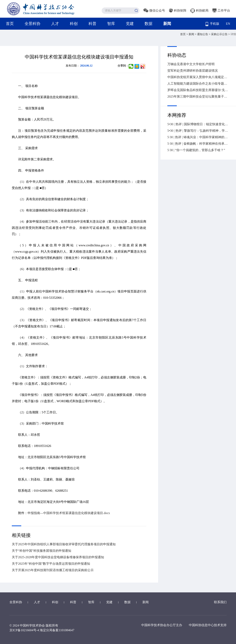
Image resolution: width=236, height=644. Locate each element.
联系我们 (220, 602)
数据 (148, 24)
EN (228, 24)
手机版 (212, 24)
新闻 (167, 24)
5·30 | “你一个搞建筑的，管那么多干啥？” (196, 150)
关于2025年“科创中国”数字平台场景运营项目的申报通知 (51, 564)
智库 (111, 24)
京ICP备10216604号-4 (24, 630)
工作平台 (221, 11)
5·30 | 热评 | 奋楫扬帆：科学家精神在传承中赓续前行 (198, 144)
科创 (74, 24)
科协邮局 (199, 11)
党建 (130, 24)
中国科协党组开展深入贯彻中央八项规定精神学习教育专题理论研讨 (198, 77)
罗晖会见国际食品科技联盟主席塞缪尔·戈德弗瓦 (198, 90)
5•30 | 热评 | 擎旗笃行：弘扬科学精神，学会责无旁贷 (198, 131)
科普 (92, 24)
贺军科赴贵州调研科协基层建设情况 (193, 71)
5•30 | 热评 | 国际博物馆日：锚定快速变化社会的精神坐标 (198, 124)
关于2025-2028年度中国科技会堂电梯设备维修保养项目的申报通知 (58, 557)
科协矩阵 (178, 11)
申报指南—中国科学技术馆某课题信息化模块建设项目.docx (69, 513)
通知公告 (203, 34)
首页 (10, 24)
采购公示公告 (220, 34)
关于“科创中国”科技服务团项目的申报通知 (41, 551)
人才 (55, 24)
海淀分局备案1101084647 (57, 630)
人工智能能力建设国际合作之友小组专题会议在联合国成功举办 (198, 84)
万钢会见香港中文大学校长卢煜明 (191, 64)
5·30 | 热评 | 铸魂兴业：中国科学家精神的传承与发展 (198, 137)
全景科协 (32, 24)
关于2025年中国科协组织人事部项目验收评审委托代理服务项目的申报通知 (64, 544)
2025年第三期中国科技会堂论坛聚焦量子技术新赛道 (198, 96)
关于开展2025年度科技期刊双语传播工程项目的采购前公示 (53, 570)
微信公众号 (154, 11)
